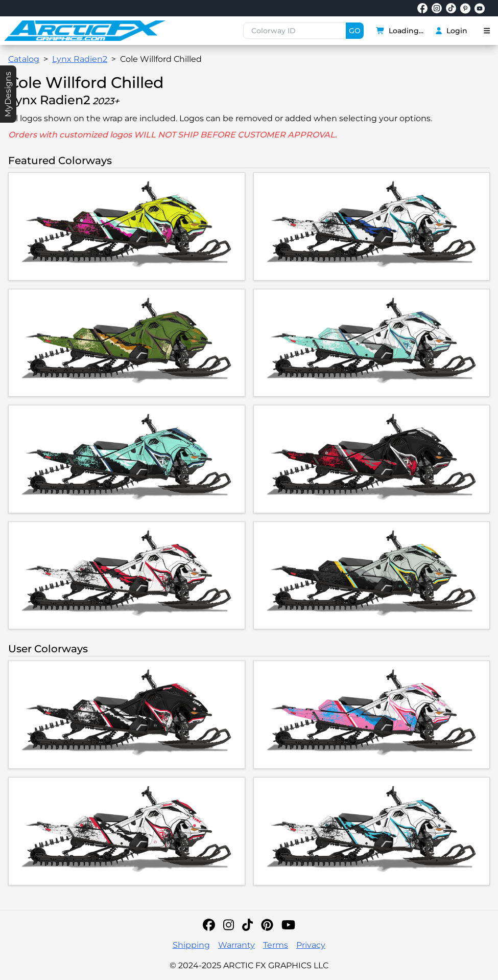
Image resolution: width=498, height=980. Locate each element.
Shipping (191, 945)
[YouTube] (288, 925)
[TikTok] (247, 925)
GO (355, 31)
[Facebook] (209, 925)
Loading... (400, 31)
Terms (276, 945)
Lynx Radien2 (80, 59)
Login (451, 31)
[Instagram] (229, 925)
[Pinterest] (267, 925)
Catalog (24, 59)
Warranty (236, 945)
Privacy (311, 945)
